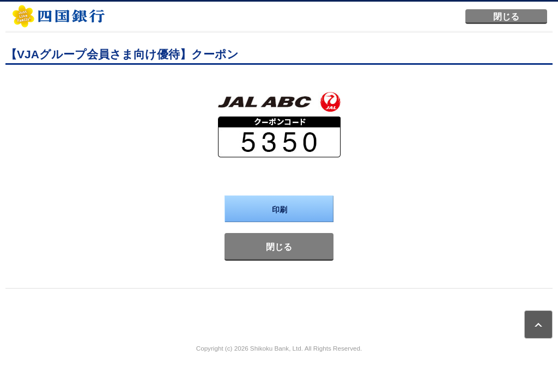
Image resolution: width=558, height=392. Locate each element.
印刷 (280, 210)
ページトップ (538, 324)
